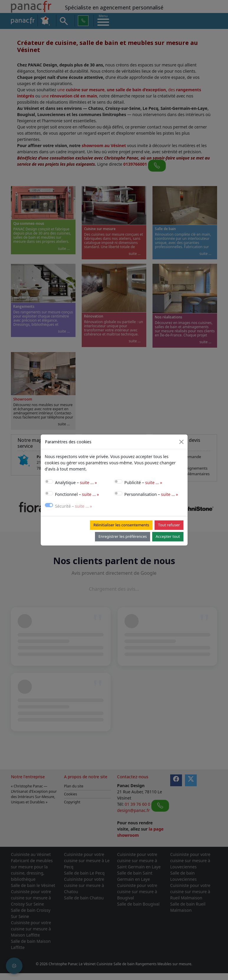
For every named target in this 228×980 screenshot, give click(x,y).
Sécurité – (74, 506)
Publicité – (143, 482)
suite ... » (88, 482)
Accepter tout (168, 536)
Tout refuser (169, 525)
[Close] (181, 442)
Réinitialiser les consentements (121, 525)
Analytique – (76, 482)
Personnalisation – (151, 494)
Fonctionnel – (77, 494)
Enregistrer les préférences (123, 536)
